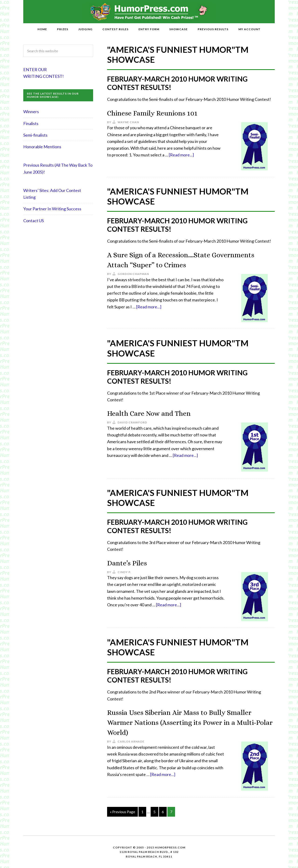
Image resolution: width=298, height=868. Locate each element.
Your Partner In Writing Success (52, 209)
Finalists (31, 123)
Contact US (34, 221)
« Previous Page (122, 812)
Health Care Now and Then (157, 413)
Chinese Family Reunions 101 (161, 113)
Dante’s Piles (131, 563)
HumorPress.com (149, 12)
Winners (31, 112)
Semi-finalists (35, 135)
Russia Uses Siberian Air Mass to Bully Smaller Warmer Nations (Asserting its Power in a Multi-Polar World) (191, 722)
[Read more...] (181, 155)
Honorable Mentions (42, 147)
